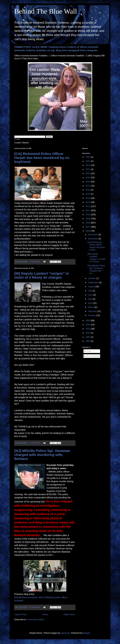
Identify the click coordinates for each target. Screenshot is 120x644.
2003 (88, 329)
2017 (88, 186)
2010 (88, 215)
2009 (88, 219)
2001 (88, 333)
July (90, 291)
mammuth (65, 633)
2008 (88, 223)
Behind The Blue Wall (46, 11)
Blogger (87, 633)
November (93, 239)
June (91, 295)
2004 (88, 325)
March (91, 307)
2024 (88, 161)
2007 (88, 227)
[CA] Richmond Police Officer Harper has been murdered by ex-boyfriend (42, 158)
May (90, 299)
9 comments (35, 607)
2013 (88, 202)
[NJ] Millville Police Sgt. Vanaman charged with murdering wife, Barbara (42, 455)
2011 (88, 210)
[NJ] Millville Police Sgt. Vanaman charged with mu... (96, 269)
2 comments (35, 262)
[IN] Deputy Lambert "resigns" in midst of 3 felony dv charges (42, 275)
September (93, 282)
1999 (88, 341)
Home (45, 614)
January (92, 315)
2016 (88, 190)
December (93, 235)
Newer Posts (21, 614)
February (93, 311)
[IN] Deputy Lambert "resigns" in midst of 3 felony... (97, 258)
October (92, 278)
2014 (88, 198)
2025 (88, 157)
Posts (88, 351)
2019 (88, 178)
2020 (88, 173)
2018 (88, 182)
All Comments (91, 356)
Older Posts (69, 614)
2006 (88, 231)
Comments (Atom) (36, 620)
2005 (88, 321)
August (92, 287)
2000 (88, 337)
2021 (88, 169)
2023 (88, 165)
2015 (88, 194)
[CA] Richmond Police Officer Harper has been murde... (96, 246)
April (90, 303)
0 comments (35, 443)
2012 (88, 206)
